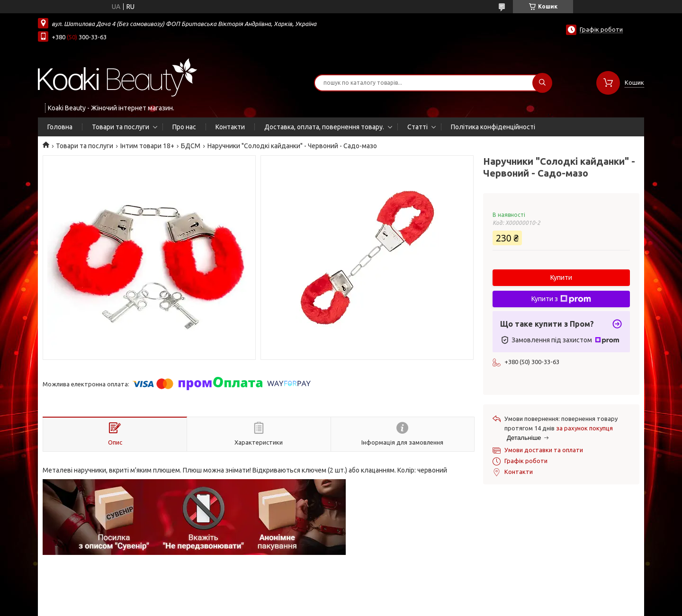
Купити (561, 277)
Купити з (561, 299)
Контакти (230, 127)
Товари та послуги (121, 127)
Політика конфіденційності (493, 127)
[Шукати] (542, 83)
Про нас (184, 127)
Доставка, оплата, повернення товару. (324, 127)
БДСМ (191, 146)
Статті (417, 127)
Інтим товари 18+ (147, 146)
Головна (60, 127)
